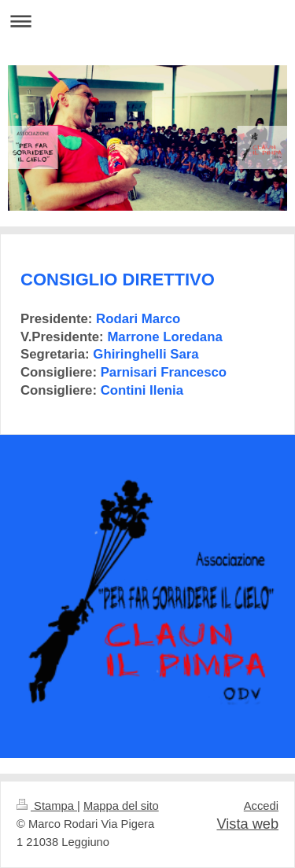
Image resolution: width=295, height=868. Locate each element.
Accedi (261, 806)
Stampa (47, 806)
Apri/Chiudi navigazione (147, 21)
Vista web (247, 824)
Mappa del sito (121, 806)
